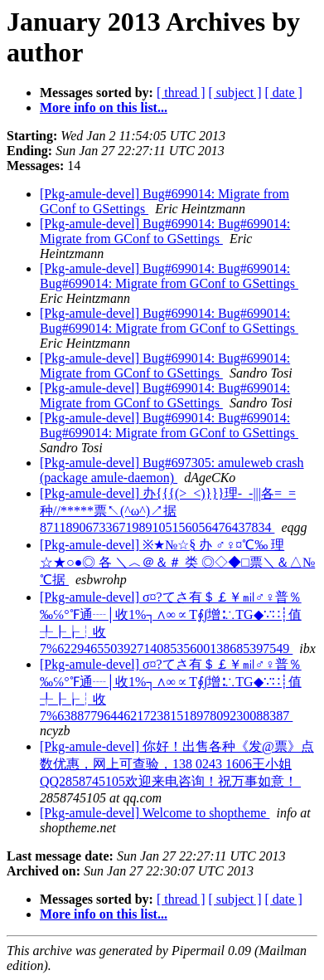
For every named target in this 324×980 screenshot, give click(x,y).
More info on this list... (104, 107)
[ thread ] (181, 93)
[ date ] (284, 93)
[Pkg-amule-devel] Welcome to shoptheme (155, 813)
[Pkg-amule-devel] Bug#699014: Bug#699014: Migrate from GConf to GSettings (165, 231)
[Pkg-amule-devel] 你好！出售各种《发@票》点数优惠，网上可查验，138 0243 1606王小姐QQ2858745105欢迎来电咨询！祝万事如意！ (177, 764)
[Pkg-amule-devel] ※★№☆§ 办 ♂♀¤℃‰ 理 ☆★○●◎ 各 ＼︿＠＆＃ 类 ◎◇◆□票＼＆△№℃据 (177, 562)
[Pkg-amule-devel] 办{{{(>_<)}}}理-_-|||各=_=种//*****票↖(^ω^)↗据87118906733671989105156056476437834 (168, 510)
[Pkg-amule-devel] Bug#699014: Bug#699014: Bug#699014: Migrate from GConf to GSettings (169, 276)
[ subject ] (235, 93)
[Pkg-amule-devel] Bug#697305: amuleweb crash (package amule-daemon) (172, 470)
